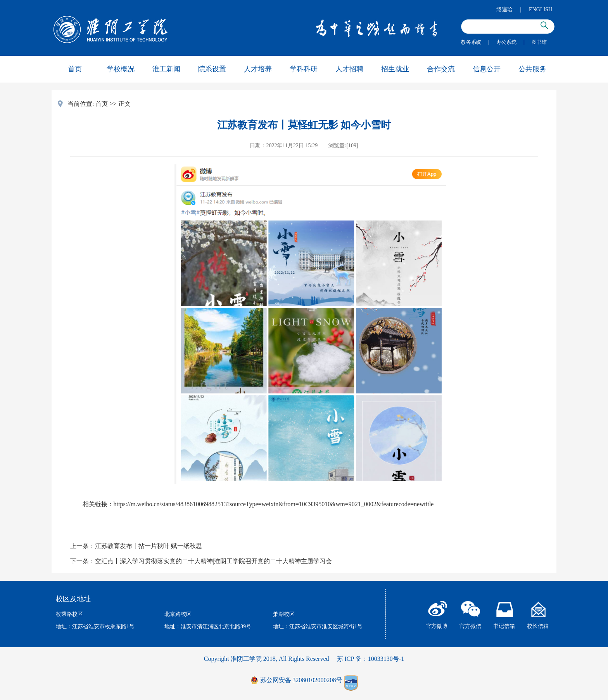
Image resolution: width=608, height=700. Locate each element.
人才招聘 (349, 69)
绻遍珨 (504, 9)
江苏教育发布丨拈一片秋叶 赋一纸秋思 (149, 546)
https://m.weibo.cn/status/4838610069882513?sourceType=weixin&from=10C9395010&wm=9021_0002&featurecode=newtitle (274, 504)
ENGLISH (541, 9)
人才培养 (258, 69)
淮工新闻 (166, 69)
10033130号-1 (386, 659)
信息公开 (487, 69)
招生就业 (395, 69)
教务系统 (471, 42)
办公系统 (506, 42)
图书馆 (539, 42)
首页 (75, 69)
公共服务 (532, 69)
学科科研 (304, 69)
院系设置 (212, 69)
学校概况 (121, 69)
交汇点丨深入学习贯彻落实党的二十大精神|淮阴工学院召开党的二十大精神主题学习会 (213, 561)
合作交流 (441, 69)
